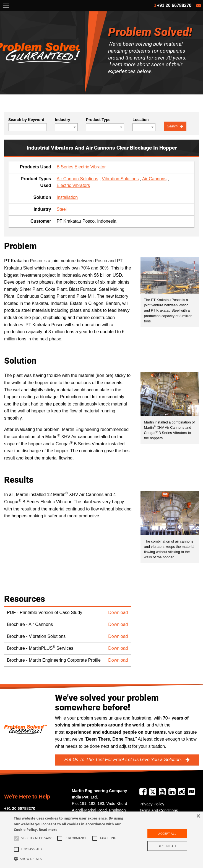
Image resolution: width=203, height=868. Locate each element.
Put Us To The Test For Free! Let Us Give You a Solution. (124, 760)
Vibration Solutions (120, 179)
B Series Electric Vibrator (81, 167)
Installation (67, 197)
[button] (71, 859)
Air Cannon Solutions (77, 179)
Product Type (98, 120)
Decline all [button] (167, 846)
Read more (48, 830)
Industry (63, 120)
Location (140, 120)
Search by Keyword (26, 120)
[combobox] (66, 127)
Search (173, 126)
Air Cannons (154, 179)
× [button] (198, 816)
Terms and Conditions (159, 810)
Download (118, 613)
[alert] (101, 840)
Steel (62, 209)
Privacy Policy (152, 804)
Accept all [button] (167, 834)
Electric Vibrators (73, 185)
